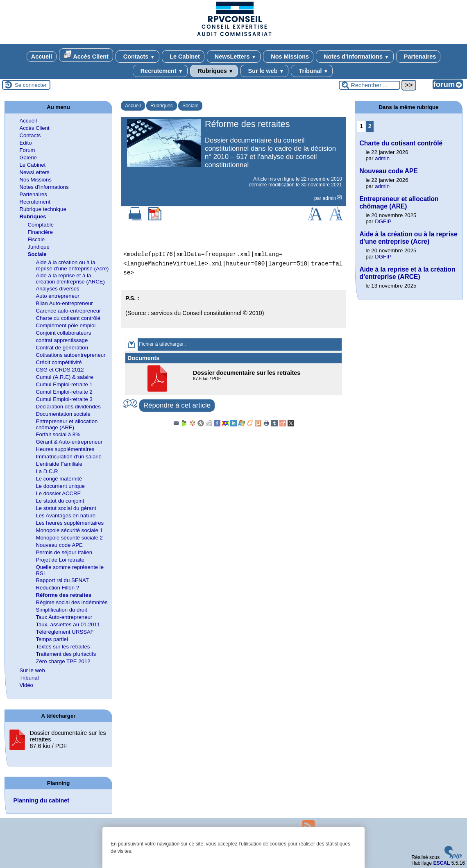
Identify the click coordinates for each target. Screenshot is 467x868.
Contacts (137, 57)
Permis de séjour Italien (64, 552)
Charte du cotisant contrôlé (68, 318)
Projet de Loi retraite (60, 560)
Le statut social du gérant (66, 508)
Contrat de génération (62, 348)
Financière (40, 232)
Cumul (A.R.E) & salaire (64, 377)
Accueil (42, 57)
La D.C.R (47, 471)
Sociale (190, 106)
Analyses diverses (57, 289)
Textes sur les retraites (63, 647)
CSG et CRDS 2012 (60, 370)
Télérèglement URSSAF (65, 632)
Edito (25, 143)
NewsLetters (234, 57)
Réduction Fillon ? (57, 588)
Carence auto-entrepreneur (68, 311)
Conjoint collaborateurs (63, 333)
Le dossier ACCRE (58, 493)
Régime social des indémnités (71, 602)
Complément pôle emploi (66, 325)
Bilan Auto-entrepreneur (64, 303)
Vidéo (26, 685)
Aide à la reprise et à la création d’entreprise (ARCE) (70, 279)
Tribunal (312, 71)
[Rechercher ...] (370, 85)
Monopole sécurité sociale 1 (69, 530)
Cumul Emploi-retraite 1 (64, 384)
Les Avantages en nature (66, 516)
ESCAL (442, 863)
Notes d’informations (355, 57)
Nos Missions (288, 57)
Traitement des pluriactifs (66, 654)
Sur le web (265, 71)
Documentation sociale (63, 414)
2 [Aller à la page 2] (370, 126)
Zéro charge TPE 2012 (63, 661)
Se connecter (31, 85)
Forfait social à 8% (58, 434)
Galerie (28, 158)
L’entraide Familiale (59, 464)
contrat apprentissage (62, 340)
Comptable (41, 225)
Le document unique (60, 486)
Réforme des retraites (63, 595)
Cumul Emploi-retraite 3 (64, 399)
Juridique (39, 247)
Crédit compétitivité (59, 362)
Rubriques (214, 71)
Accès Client (86, 55)
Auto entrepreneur (57, 296)
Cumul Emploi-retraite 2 (64, 392)
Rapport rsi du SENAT (62, 580)
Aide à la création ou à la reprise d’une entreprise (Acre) (72, 265)
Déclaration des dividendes (68, 407)
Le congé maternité (59, 479)
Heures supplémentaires (65, 449)
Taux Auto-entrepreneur (64, 617)
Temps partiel (52, 639)
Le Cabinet (183, 57)
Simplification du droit (61, 610)
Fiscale (36, 239)
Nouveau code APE (59, 545)
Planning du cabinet (41, 800)
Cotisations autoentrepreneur (70, 355)
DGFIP (383, 221)
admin (330, 198)
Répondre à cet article (177, 405)
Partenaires (418, 57)
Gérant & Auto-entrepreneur (69, 442)
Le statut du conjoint (60, 501)
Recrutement (160, 71)
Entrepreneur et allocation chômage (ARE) (67, 424)
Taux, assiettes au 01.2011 (68, 624)
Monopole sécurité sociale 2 (69, 538)
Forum (27, 150)
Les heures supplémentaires (70, 523)
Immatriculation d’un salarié (69, 457)
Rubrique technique (43, 209)
